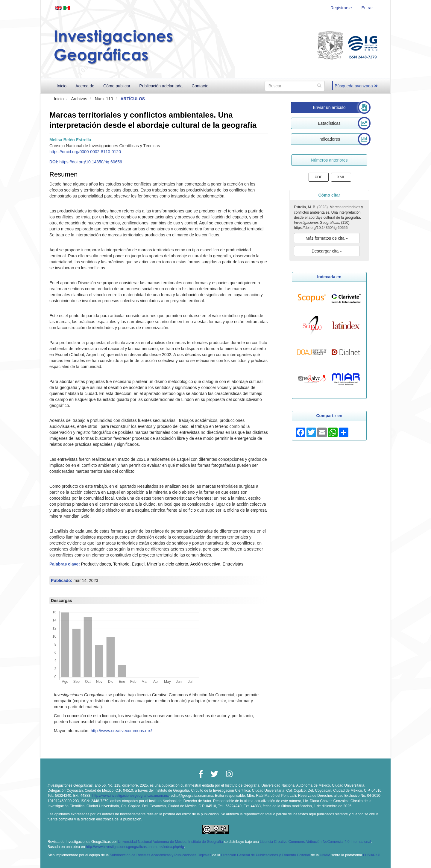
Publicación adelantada (161, 86)
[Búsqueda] (295, 86)
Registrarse (341, 8)
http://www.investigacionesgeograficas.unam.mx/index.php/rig (135, 847)
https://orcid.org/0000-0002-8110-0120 (85, 152)
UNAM (325, 855)
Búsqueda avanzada (356, 86)
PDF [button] (318, 177)
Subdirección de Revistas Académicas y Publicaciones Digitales (160, 855)
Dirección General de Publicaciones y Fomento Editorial (266, 855)
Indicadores (329, 139)
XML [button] (341, 177)
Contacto (200, 86)
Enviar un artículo (329, 107)
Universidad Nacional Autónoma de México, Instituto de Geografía (170, 842)
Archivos (79, 99)
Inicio (62, 86)
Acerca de (85, 86)
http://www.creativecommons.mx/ (121, 731)
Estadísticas (329, 123)
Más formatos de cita (327, 238)
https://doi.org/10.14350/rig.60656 (91, 162)
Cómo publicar (117, 86)
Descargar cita (327, 251)
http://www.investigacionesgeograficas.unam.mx (130, 796)
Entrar (367, 8)
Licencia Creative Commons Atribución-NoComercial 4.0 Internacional (315, 842)
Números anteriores (329, 160)
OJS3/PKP (371, 855)
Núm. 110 (104, 99)
